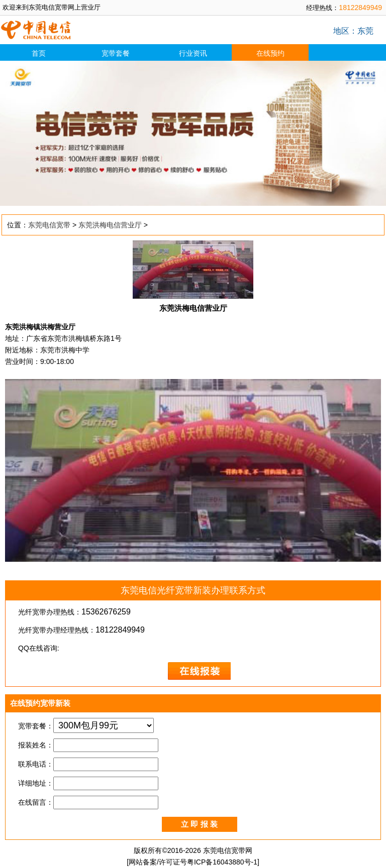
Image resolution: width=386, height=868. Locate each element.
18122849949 (360, 8)
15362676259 (106, 612)
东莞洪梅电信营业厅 (110, 225)
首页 (39, 53)
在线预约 (270, 53)
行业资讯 (193, 53)
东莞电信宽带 (49, 225)
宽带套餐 (116, 53)
